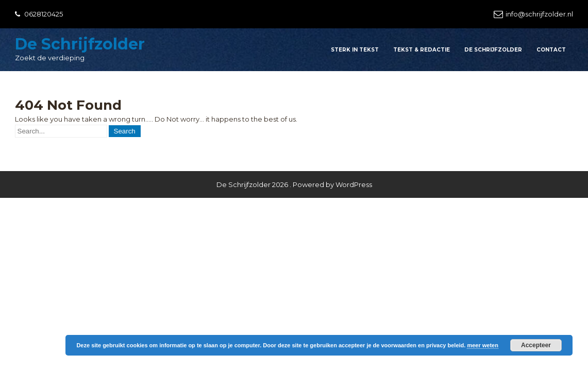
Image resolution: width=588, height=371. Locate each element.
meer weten (483, 345)
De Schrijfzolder (80, 44)
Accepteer (536, 345)
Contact (551, 50)
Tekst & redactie (422, 50)
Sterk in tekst (355, 50)
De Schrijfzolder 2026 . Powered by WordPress (294, 184)
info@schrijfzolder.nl (539, 14)
